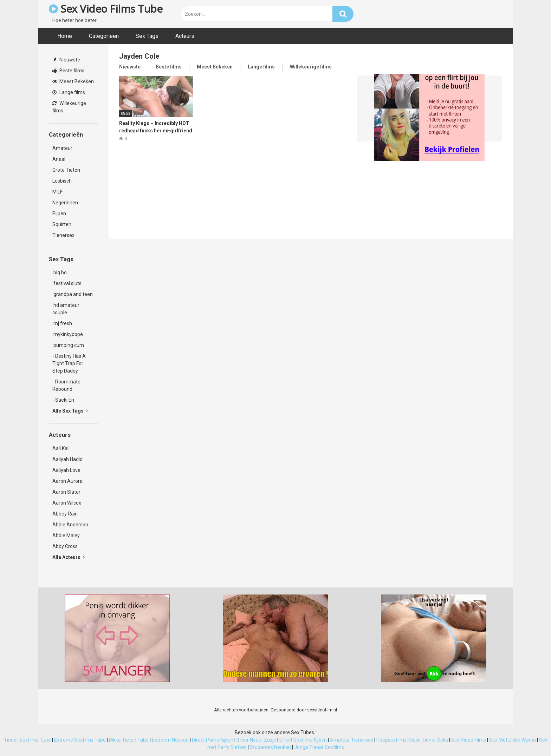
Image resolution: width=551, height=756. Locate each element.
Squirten (62, 224)
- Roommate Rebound (66, 385)
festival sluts (67, 283)
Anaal (59, 159)
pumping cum (68, 345)
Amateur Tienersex (352, 740)
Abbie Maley (66, 535)
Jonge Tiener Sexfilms (319, 747)
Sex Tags (147, 36)
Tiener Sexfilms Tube (27, 740)
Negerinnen (65, 203)
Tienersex (63, 235)
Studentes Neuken (270, 747)
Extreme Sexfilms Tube (80, 740)
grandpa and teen (73, 294)
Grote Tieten (66, 170)
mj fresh (62, 323)
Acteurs (185, 36)
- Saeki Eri (63, 400)
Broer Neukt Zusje (256, 740)
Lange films (69, 92)
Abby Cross (65, 546)
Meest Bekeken (73, 81)
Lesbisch (62, 181)
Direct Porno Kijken (213, 740)
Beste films (68, 71)
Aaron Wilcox (67, 503)
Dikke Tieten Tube (129, 740)
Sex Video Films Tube (106, 9)
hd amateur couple (66, 309)
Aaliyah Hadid (67, 459)
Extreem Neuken (170, 740)
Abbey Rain (65, 514)
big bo (60, 272)
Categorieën (104, 36)
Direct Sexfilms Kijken (303, 740)
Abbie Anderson (70, 525)
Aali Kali (61, 448)
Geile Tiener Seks (429, 740)
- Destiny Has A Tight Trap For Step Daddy (69, 363)
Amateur (62, 148)
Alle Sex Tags (70, 411)
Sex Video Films (469, 740)
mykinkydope (68, 334)
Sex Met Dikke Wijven (513, 740)
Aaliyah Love (66, 470)
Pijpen (59, 213)
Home (65, 36)
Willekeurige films (69, 107)
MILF (57, 192)
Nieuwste (67, 60)
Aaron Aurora (67, 481)
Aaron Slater (66, 492)
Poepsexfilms (391, 740)
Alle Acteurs (69, 557)
